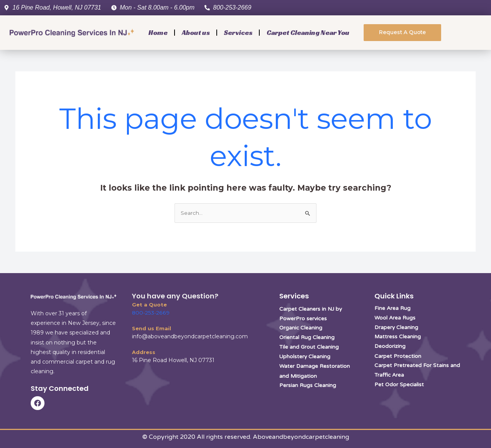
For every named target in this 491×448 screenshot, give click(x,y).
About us (196, 32)
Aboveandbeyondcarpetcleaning (301, 437)
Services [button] (238, 32)
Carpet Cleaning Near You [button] (308, 32)
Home (158, 32)
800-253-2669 (150, 313)
